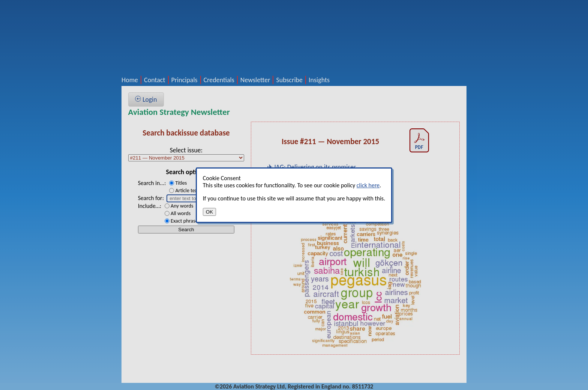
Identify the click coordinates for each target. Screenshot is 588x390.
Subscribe (289, 80)
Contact (154, 80)
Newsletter (255, 80)
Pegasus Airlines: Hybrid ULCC (314, 181)
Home (130, 80)
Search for (150, 198)
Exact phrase (184, 221)
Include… (149, 206)
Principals (184, 80)
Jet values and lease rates (308, 208)
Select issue (185, 150)
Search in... (151, 183)
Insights (319, 80)
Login (146, 99)
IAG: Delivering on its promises (315, 167)
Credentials (219, 80)
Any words (182, 206)
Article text (187, 190)
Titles (181, 183)
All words (181, 213)
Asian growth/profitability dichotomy (324, 194)
